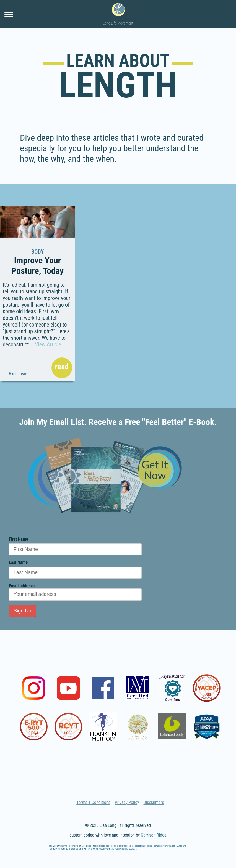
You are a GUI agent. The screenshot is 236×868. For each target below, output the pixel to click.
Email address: (75, 592)
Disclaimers (154, 802)
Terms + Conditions (93, 802)
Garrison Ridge (154, 835)
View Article (48, 344)
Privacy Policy (127, 802)
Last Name (18, 562)
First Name (19, 539)
